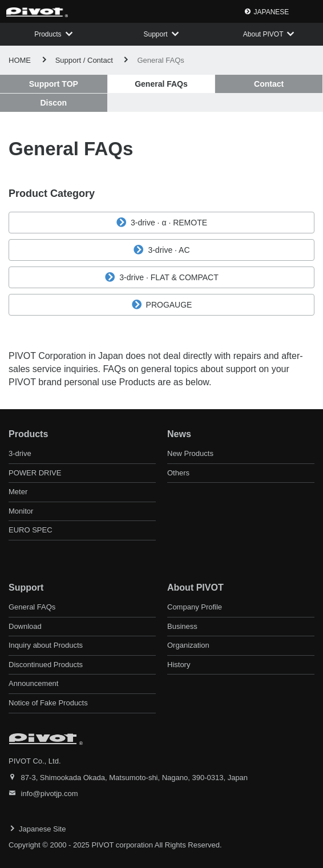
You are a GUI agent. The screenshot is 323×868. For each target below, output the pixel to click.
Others (178, 473)
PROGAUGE (162, 305)
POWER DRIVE (35, 473)
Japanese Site (42, 829)
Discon (53, 103)
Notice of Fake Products (48, 703)
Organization (188, 645)
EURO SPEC (31, 530)
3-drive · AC (161, 250)
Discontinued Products (46, 665)
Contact (269, 84)
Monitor (21, 511)
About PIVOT (263, 34)
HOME (20, 60)
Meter (18, 492)
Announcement (33, 683)
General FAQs (32, 607)
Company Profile (195, 607)
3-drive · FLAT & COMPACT (161, 277)
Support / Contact (84, 60)
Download (25, 626)
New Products (190, 453)
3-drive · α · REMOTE (161, 223)
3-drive (20, 453)
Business (182, 626)
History (179, 665)
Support (155, 34)
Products (48, 34)
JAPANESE (272, 12)
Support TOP (54, 84)
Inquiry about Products (46, 645)
